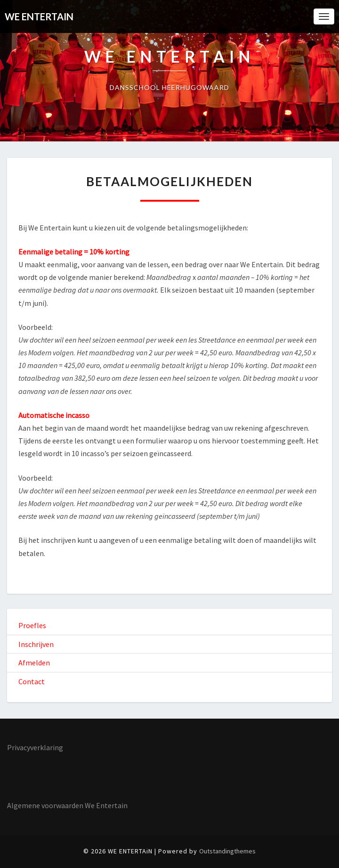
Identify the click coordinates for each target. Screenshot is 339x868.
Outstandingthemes (227, 851)
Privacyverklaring (35, 747)
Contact (32, 681)
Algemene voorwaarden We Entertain (67, 805)
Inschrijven (36, 644)
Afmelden (34, 663)
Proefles (32, 625)
